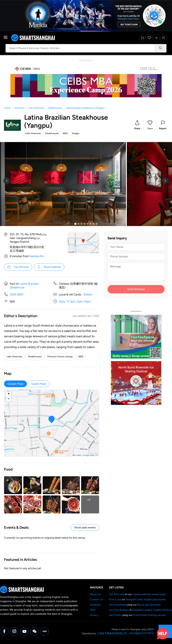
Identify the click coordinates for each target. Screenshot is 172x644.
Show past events (85, 527)
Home (7, 108)
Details (88, 294)
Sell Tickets (115, 615)
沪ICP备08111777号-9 (141, 633)
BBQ (81, 357)
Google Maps (15, 384)
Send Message (136, 289)
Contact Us (96, 599)
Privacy (94, 615)
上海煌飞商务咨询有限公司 (112, 633)
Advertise (95, 605)
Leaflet (77, 455)
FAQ (92, 610)
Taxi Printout (18, 267)
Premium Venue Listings (60, 357)
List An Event (116, 594)
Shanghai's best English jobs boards (146, 599)
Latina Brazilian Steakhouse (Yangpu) (85, 108)
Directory (20, 108)
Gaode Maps (39, 384)
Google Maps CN (91, 455)
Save (150, 128)
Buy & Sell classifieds (149, 605)
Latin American (36, 108)
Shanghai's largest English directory (152, 610)
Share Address (49, 267)
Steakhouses (55, 108)
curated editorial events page (149, 594)
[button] (137, 125)
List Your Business (119, 610)
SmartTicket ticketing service (149, 615)
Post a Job (115, 599)
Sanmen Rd (37, 256)
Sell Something (117, 605)
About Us (95, 594)
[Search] (160, 48)
